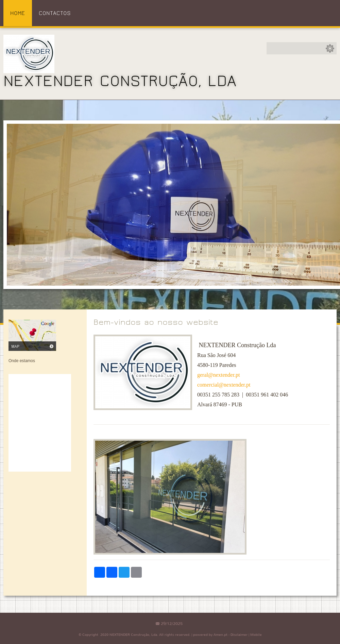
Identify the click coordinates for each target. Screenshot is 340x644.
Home (18, 13)
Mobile (256, 635)
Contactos (55, 13)
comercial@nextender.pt (224, 385)
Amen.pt (220, 635)
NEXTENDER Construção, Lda (120, 81)
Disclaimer (239, 635)
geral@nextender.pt (218, 375)
